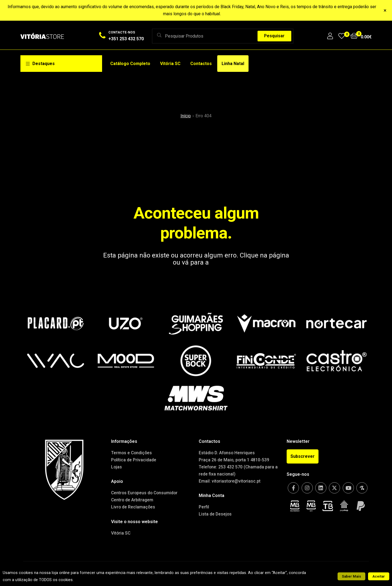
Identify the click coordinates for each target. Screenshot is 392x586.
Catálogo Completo (130, 64)
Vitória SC (170, 64)
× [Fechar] (385, 10)
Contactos (201, 64)
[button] (303, 456)
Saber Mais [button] (351, 576)
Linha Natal (233, 64)
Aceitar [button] (379, 576)
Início (186, 116)
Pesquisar (274, 36)
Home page (227, 262)
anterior (160, 262)
